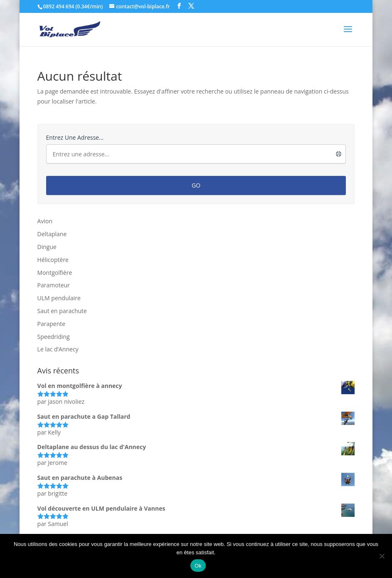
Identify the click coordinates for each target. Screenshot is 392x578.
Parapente (52, 324)
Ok (198, 566)
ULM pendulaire (59, 298)
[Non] (382, 556)
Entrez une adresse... (75, 137)
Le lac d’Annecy (58, 349)
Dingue (47, 247)
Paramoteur (54, 285)
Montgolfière (55, 273)
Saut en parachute (62, 311)
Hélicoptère (53, 260)
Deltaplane (52, 234)
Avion (45, 221)
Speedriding (54, 337)
